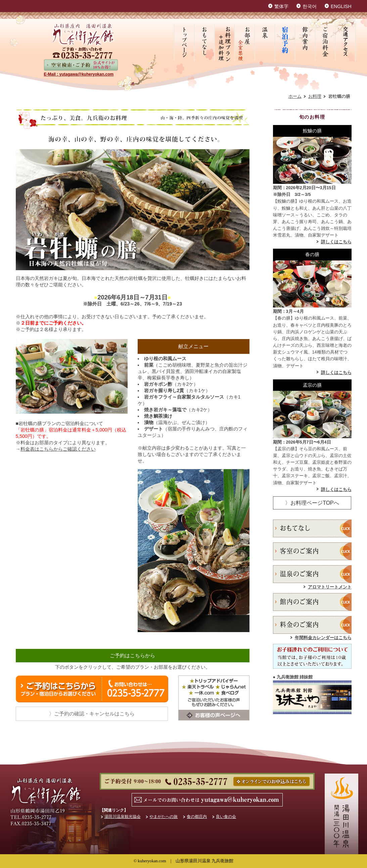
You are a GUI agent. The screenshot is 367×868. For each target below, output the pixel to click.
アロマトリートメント (330, 587)
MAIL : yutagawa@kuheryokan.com (210, 800)
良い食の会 (226, 817)
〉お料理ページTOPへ (312, 503)
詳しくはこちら (336, 242)
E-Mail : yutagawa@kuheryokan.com (79, 74)
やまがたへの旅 (164, 817)
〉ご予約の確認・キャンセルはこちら (92, 714)
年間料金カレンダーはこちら (323, 638)
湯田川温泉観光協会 (123, 817)
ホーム (295, 96)
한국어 (310, 6)
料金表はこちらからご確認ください (58, 449)
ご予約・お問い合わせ (207, 781)
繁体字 (281, 6)
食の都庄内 (197, 817)
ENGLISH (341, 6)
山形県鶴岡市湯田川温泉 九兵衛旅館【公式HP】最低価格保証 (84, 34)
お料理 (315, 96)
